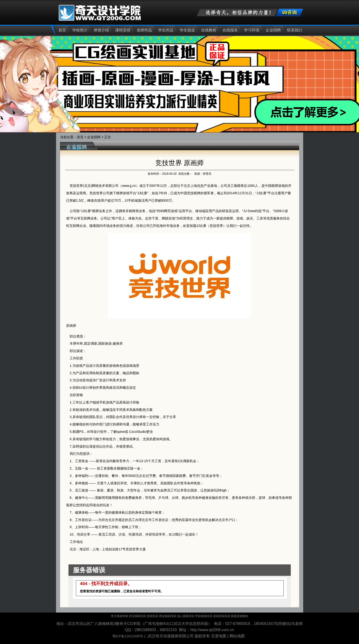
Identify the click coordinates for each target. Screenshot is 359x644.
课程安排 (123, 30)
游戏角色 (116, 366)
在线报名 (230, 30)
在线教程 (209, 30)
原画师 (71, 326)
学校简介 (80, 30)
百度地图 (219, 636)
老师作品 (144, 30)
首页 (62, 30)
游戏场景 (133, 366)
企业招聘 (273, 30)
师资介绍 (101, 30)
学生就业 (187, 30)
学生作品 (166, 30)
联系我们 (295, 30)
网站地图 (237, 636)
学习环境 (252, 30)
